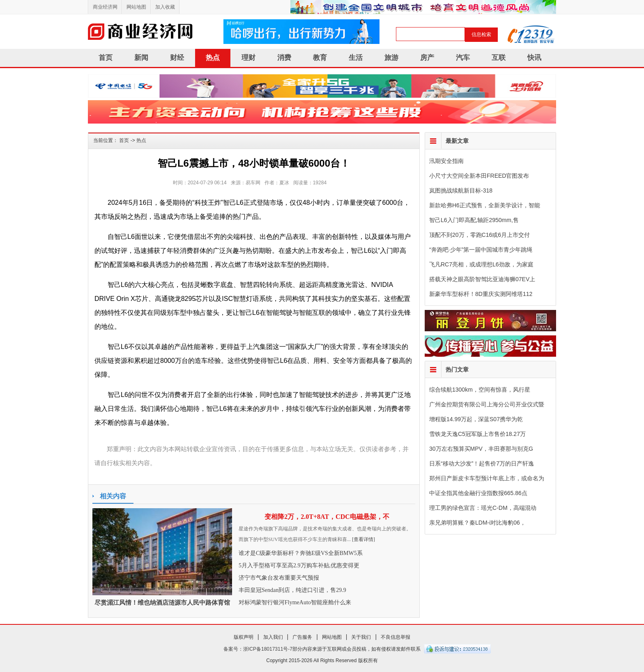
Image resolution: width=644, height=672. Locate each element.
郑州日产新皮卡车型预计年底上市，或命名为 (487, 478)
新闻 (141, 58)
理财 (248, 58)
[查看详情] (363, 539)
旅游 (391, 58)
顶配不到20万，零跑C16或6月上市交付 (480, 235)
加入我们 (273, 637)
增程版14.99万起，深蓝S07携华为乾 (476, 419)
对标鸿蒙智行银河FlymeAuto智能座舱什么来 (295, 602)
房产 (427, 58)
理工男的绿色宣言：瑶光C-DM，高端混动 (483, 508)
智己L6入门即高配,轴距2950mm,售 (474, 220)
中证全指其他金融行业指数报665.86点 (478, 493)
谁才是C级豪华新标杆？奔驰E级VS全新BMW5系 (301, 553)
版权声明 (244, 637)
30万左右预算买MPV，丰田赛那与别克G (481, 449)
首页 (106, 58)
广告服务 (302, 637)
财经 (177, 58)
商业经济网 (105, 7)
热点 (213, 58)
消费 (284, 58)
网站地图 (136, 7)
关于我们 (361, 637)
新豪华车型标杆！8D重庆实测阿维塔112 (481, 294)
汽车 (463, 58)
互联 (499, 58)
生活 (356, 58)
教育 (320, 58)
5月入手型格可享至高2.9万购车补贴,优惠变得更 (299, 565)
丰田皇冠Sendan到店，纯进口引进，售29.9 (292, 590)
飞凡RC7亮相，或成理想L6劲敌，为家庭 (481, 264)
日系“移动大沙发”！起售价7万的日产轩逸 (482, 463)
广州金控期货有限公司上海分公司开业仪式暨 (487, 404)
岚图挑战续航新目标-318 (461, 190)
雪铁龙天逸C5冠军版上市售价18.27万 (477, 434)
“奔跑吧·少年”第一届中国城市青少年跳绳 (481, 250)
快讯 (534, 58)
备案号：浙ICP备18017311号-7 (258, 649)
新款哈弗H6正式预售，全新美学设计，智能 (485, 205)
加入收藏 (165, 7)
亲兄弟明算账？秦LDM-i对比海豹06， (477, 523)
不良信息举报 (396, 637)
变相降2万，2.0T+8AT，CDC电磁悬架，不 (327, 517)
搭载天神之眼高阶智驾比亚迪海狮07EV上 (482, 279)
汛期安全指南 (446, 161)
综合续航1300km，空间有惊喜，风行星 (480, 390)
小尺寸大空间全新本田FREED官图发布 (479, 176)
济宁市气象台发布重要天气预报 (279, 578)
